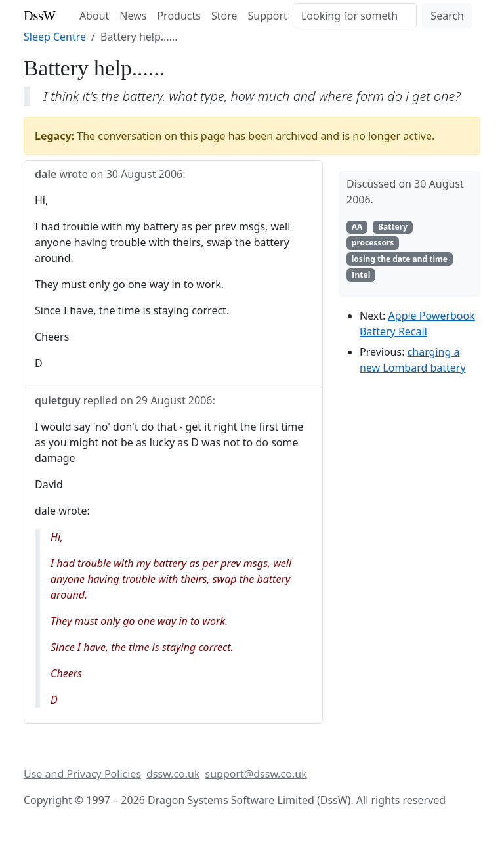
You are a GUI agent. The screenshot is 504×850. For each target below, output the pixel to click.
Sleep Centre (55, 37)
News (133, 16)
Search (447, 16)
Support (267, 16)
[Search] (355, 16)
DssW (40, 16)
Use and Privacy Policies (82, 774)
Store (224, 16)
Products (179, 16)
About (94, 16)
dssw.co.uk (173, 774)
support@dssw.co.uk (256, 774)
